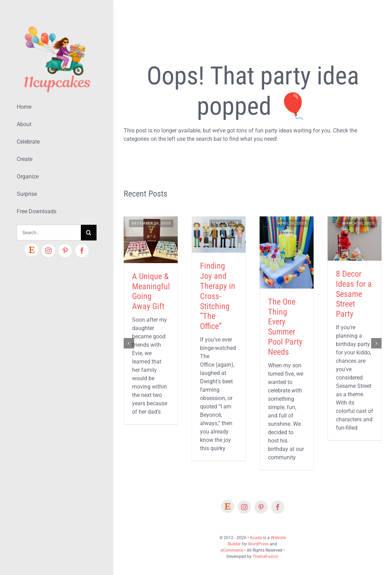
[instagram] (48, 251)
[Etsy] (32, 250)
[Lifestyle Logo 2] (57, 24)
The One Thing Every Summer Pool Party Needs (285, 327)
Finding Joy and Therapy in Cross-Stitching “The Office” (218, 296)
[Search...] (49, 233)
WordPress (258, 544)
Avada (256, 538)
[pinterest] (65, 251)
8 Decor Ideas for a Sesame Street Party (354, 294)
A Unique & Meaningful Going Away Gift (151, 291)
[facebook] (82, 251)
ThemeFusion (266, 557)
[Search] (89, 233)
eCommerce (232, 550)
